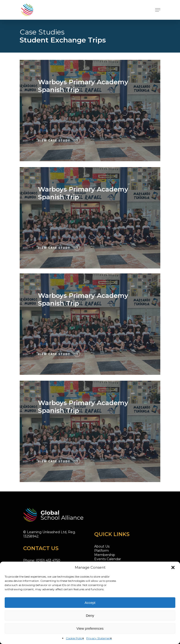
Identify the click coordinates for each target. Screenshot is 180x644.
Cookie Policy (75, 638)
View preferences (90, 628)
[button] (173, 567)
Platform (101, 551)
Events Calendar (108, 559)
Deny (90, 615)
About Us (102, 546)
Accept (90, 603)
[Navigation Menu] (158, 10)
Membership (105, 555)
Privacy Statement (99, 638)
